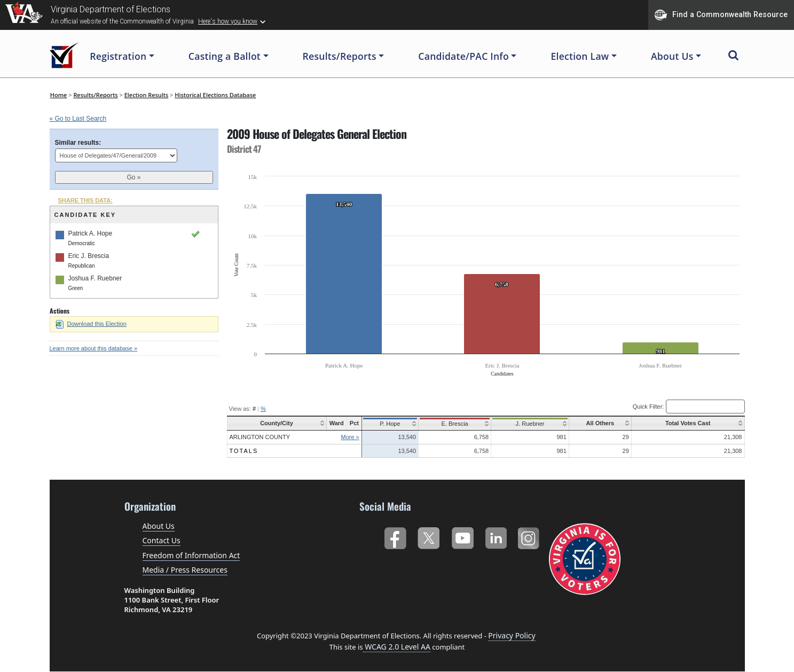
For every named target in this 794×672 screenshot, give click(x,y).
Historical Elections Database (215, 95)
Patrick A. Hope (91, 233)
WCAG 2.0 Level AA (397, 647)
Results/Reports (95, 95)
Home (59, 95)
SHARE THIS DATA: (85, 200)
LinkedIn (496, 536)
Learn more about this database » (94, 348)
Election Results (147, 95)
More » (350, 437)
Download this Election (91, 324)
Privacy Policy (512, 635)
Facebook (395, 536)
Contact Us (162, 540)
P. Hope (389, 424)
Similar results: (78, 143)
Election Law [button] (580, 56)
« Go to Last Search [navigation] (78, 119)
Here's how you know (228, 21)
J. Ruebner (527, 424)
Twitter (429, 536)
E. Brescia (453, 424)
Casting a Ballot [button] (225, 56)
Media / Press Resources (185, 570)
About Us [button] (672, 56)
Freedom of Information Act (191, 555)
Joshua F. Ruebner (95, 278)
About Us (159, 526)
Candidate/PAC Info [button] (463, 56)
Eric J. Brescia (89, 256)
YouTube (462, 536)
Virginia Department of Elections (111, 9)
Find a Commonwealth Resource (721, 15)
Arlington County (260, 437)
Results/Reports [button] (340, 56)
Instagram (530, 536)
